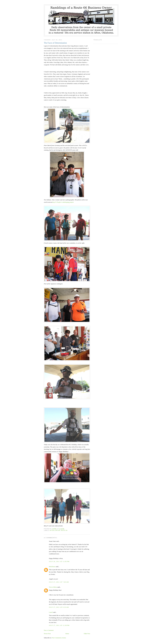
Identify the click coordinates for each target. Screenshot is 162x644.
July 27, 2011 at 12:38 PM (59, 625)
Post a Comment (49, 630)
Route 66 (64, 530)
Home (67, 634)
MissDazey (52, 567)
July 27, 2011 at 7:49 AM (59, 582)
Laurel (51, 612)
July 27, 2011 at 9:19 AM (59, 607)
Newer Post (47, 634)
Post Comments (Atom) (59, 638)
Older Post (87, 634)
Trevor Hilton (53, 587)
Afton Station (55, 530)
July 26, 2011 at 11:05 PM (59, 561)
